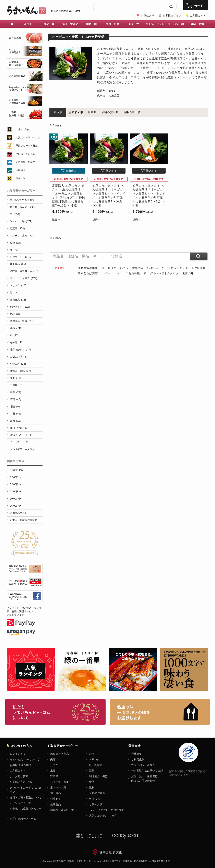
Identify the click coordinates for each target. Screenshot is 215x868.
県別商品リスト (19, 513)
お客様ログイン (172, 16)
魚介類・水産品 (59, 754)
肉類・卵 (91, 24)
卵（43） (15, 250)
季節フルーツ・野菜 (27, 146)
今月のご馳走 (23, 129)
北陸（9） (16, 407)
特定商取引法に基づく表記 (147, 771)
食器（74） (16, 328)
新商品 (112, 268)
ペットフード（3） (20, 442)
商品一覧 (49, 24)
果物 (53, 771)
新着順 (92, 112)
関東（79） (16, 378)
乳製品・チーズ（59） (22, 257)
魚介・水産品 (70, 24)
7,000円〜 (15, 492)
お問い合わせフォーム (23, 819)
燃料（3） (16, 314)
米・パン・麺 (176, 24)
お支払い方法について (23, 782)
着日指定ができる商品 (22, 200)
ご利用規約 (138, 759)
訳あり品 (21, 178)
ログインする (18, 754)
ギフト (28, 24)
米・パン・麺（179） (22, 221)
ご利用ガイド (198, 16)
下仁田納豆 (199, 268)
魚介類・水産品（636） (23, 207)
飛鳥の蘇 (138, 268)
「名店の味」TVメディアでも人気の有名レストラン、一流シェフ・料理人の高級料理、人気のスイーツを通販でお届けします (160, 712)
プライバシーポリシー (144, 765)
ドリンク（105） (19, 285)
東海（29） (16, 392)
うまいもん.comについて (25, 759)
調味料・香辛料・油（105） (25, 271)
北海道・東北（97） (21, 371)
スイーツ (134, 24)
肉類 (53, 759)
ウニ (119, 273)
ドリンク (94, 759)
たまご (54, 765)
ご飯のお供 (96, 804)
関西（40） (16, 399)
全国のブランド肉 (25, 154)
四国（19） (16, 421)
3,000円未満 (17, 470)
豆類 (92, 771)
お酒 (92, 754)
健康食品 (56, 804)
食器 (92, 782)
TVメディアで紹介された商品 (107, 810)
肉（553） (16, 214)
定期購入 (21, 170)
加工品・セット (155, 24)
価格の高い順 (132, 112)
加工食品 (56, 793)
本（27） (15, 335)
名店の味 (188, 273)
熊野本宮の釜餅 (88, 268)
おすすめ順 (76, 112)
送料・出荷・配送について (26, 797)
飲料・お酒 (197, 24)
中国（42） (16, 414)
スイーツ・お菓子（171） (24, 278)
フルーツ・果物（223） (23, 236)
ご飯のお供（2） (19, 357)
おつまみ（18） (19, 364)
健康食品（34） (19, 300)
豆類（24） (16, 243)
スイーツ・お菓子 (61, 782)
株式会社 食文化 (111, 852)
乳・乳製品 (96, 765)
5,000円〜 (15, 484)
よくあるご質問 (19, 776)
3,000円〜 (15, 477)
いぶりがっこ (156, 268)
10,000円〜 (16, 499)
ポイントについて (20, 803)
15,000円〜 (16, 506)
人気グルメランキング (28, 138)
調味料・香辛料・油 (62, 810)
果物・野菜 (113, 24)
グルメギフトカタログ (164, 273)
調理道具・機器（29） (22, 321)
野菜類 (54, 776)
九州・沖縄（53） (20, 428)
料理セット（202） (21, 307)
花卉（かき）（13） (21, 350)
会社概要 (136, 754)
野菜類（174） (18, 228)
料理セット (57, 799)
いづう (124, 268)
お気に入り (148, 16)
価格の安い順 (110, 112)
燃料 (92, 788)
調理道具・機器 (98, 776)
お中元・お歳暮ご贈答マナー (26, 520)
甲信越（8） (17, 385)
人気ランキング (178, 268)
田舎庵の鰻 (133, 273)
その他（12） (17, 342)
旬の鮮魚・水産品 (25, 162)
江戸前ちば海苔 (88, 273)
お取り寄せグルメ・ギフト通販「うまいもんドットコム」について (55, 712)
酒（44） (15, 293)
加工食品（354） (19, 264)
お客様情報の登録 (20, 765)
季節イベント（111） (22, 435)
